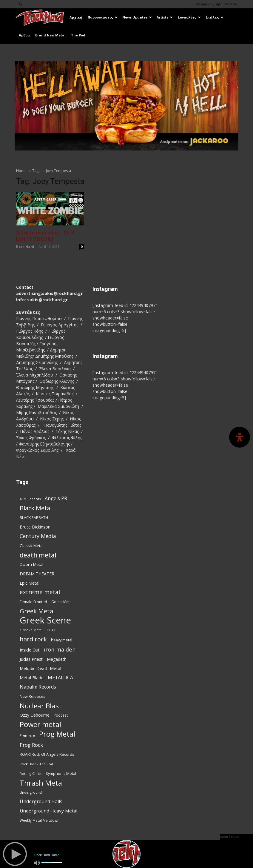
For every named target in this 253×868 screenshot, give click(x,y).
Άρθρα (24, 35)
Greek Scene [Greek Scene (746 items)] (45, 620)
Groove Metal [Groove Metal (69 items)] (31, 630)
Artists (165, 17)
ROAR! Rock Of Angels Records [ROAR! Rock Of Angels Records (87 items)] (47, 754)
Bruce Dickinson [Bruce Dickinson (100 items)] (35, 527)
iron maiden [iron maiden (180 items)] (60, 649)
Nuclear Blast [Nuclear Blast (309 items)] (41, 706)
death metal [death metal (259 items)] (38, 555)
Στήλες (215, 17)
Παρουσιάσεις (103, 17)
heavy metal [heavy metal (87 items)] (62, 640)
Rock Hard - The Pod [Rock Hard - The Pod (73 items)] (36, 764)
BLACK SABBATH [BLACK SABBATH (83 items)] (34, 518)
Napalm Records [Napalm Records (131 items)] (38, 687)
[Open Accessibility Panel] (240, 437)
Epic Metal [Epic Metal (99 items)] (30, 583)
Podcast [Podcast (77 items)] (61, 715)
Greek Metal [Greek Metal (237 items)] (37, 611)
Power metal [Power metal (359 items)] (40, 725)
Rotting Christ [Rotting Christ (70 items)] (31, 773)
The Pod (78, 35)
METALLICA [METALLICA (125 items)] (60, 678)
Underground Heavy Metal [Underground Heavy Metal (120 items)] (48, 811)
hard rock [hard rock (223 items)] (33, 639)
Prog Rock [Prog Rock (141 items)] (31, 745)
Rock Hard (25, 246)
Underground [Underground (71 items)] (31, 792)
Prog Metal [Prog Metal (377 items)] (57, 734)
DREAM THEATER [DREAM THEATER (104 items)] (37, 574)
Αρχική (76, 17)
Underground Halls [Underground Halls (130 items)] (41, 802)
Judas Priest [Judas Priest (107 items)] (31, 659)
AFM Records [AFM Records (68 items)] (30, 499)
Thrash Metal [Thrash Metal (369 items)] (42, 783)
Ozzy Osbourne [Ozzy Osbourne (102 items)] (35, 715)
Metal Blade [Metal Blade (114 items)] (32, 677)
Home (21, 171)
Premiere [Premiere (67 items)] (27, 735)
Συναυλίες (189, 17)
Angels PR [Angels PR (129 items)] (56, 498)
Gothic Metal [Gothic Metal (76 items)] (62, 602)
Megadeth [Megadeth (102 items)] (57, 659)
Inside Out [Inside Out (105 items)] (30, 650)
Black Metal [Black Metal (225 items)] (36, 508)
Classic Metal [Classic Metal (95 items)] (32, 546)
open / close (230, 837)
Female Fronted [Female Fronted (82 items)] (33, 602)
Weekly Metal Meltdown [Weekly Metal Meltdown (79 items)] (40, 820)
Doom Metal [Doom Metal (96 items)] (31, 564)
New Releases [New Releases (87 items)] (33, 696)
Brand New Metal (50, 35)
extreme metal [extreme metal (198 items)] (40, 592)
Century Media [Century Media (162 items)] (38, 536)
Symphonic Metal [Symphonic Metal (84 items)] (61, 773)
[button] (21, 4)
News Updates (137, 17)
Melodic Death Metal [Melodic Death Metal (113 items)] (40, 668)
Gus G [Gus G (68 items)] (51, 630)
